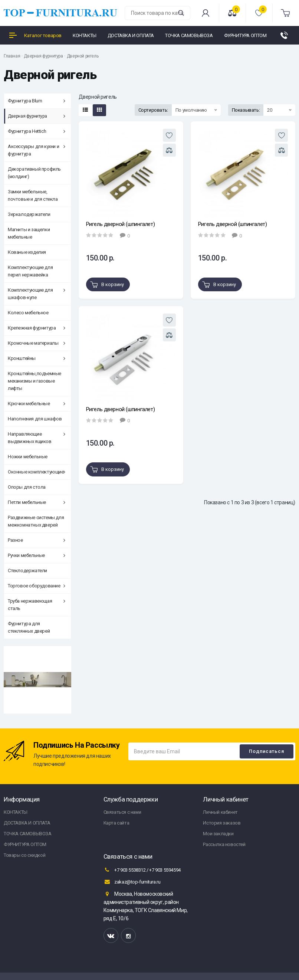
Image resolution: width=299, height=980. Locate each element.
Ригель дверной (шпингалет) (121, 224)
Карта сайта (116, 823)
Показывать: (246, 110)
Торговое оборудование (37, 586)
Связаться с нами (122, 812)
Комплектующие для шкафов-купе (37, 294)
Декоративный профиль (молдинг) (34, 173)
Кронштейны (37, 358)
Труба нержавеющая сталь (37, 605)
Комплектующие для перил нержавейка (30, 271)
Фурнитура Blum (37, 101)
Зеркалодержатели (29, 214)
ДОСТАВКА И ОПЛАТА (27, 823)
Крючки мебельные (37, 404)
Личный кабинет (220, 812)
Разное (37, 540)
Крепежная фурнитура (37, 328)
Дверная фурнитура (43, 56)
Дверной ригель (83, 56)
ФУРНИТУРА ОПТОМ (25, 844)
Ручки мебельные (37, 555)
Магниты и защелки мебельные (29, 233)
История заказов (222, 823)
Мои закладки (218, 834)
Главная (12, 56)
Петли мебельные (37, 502)
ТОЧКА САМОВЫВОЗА (28, 834)
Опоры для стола (27, 487)
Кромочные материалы (37, 343)
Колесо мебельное (28, 313)
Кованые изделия (27, 252)
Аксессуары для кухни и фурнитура (37, 150)
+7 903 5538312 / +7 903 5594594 (142, 870)
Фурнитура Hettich (37, 131)
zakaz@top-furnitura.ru (132, 882)
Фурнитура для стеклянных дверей (29, 627)
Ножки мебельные (28, 457)
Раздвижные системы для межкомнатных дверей (36, 521)
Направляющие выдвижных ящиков (37, 438)
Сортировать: (153, 110)
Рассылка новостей (224, 844)
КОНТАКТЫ (16, 812)
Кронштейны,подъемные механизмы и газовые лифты (34, 381)
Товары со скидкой (24, 855)
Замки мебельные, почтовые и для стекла (33, 195)
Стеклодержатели (27, 571)
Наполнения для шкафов (35, 419)
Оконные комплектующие (37, 472)
